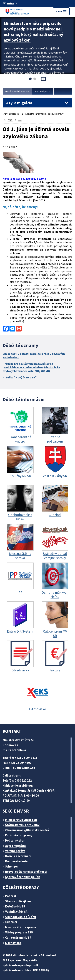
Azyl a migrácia (43, 91)
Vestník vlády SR (16, 912)
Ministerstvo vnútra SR (21, 820)
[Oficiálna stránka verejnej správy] (12, 3)
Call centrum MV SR (18, 938)
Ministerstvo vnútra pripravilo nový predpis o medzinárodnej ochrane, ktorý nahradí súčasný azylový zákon (33, 32)
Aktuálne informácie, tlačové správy (44, 114)
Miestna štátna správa (21, 927)
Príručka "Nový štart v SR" (20, 377)
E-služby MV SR (15, 906)
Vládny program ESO (19, 932)
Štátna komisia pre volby (22, 825)
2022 (10, 120)
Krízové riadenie (16, 861)
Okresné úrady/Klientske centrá (27, 830)
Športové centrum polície (23, 877)
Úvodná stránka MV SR (17, 91)
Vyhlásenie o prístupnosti (20, 965)
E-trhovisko (13, 943)
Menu (61, 11)
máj (20, 120)
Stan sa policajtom (18, 901)
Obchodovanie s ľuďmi (21, 917)
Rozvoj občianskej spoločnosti (26, 872)
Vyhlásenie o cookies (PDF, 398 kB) (26, 970)
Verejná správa (15, 851)
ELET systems (12, 960)
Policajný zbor (15, 840)
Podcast (11, 896)
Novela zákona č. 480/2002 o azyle (24, 179)
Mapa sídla (30, 960)
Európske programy (19, 835)
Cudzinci (11, 922)
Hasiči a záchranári (18, 856)
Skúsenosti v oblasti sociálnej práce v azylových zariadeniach (34, 356)
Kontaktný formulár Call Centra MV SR (29, 791)
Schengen (12, 866)
